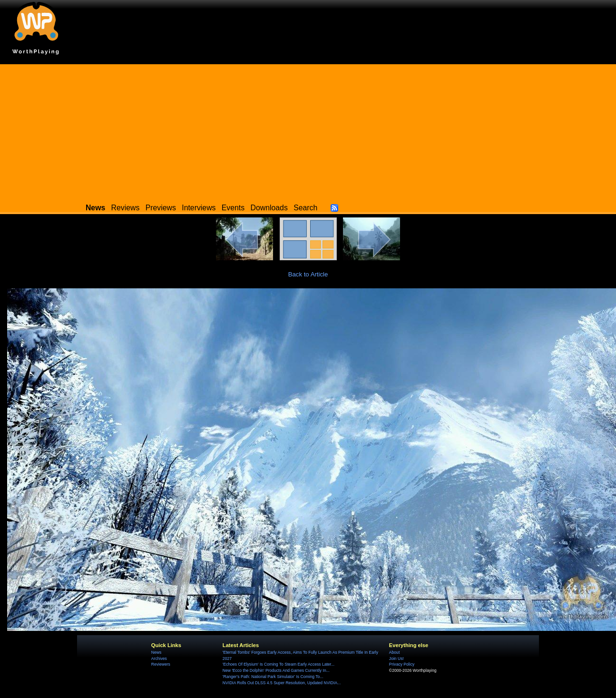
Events (233, 208)
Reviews (126, 208)
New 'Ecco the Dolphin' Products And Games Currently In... (276, 670)
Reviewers (161, 664)
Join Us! (396, 659)
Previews (161, 208)
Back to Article (308, 274)
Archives (159, 659)
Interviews (199, 208)
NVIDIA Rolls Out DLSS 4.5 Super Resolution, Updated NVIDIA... (282, 683)
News (156, 652)
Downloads (269, 208)
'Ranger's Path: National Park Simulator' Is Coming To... (273, 677)
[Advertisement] (308, 131)
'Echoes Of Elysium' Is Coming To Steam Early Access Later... (279, 664)
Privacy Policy (402, 664)
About (394, 652)
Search (305, 208)
